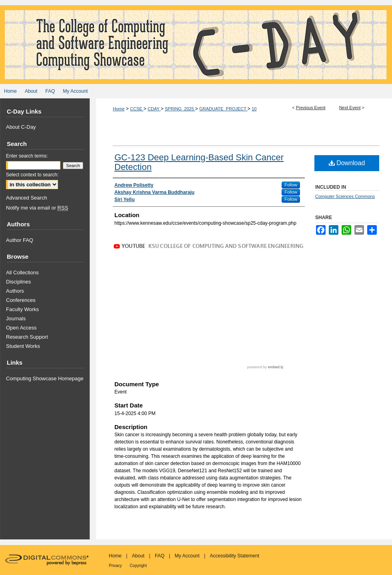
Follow (291, 185)
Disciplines (18, 282)
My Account (187, 556)
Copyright (138, 566)
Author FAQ (20, 240)
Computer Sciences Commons (345, 196)
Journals (16, 318)
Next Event (350, 108)
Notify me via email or (37, 208)
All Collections (22, 273)
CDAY (154, 109)
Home (119, 109)
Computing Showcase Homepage (45, 378)
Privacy (115, 566)
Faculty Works (22, 309)
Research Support (27, 337)
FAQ (160, 556)
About (138, 556)
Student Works (23, 346)
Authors (15, 291)
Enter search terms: (27, 156)
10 (254, 109)
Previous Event (311, 108)
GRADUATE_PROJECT (223, 109)
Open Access (21, 328)
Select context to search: (32, 175)
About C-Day (21, 127)
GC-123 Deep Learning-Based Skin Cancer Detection (199, 162)
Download (347, 163)
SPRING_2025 (180, 109)
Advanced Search (27, 198)
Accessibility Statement (235, 556)
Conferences (21, 300)
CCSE (137, 109)
